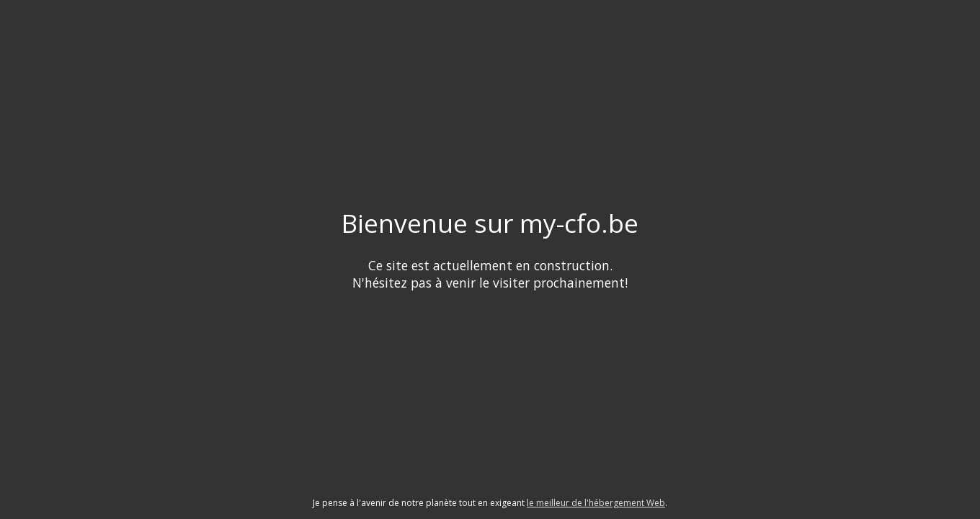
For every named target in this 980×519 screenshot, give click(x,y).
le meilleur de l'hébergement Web (596, 503)
